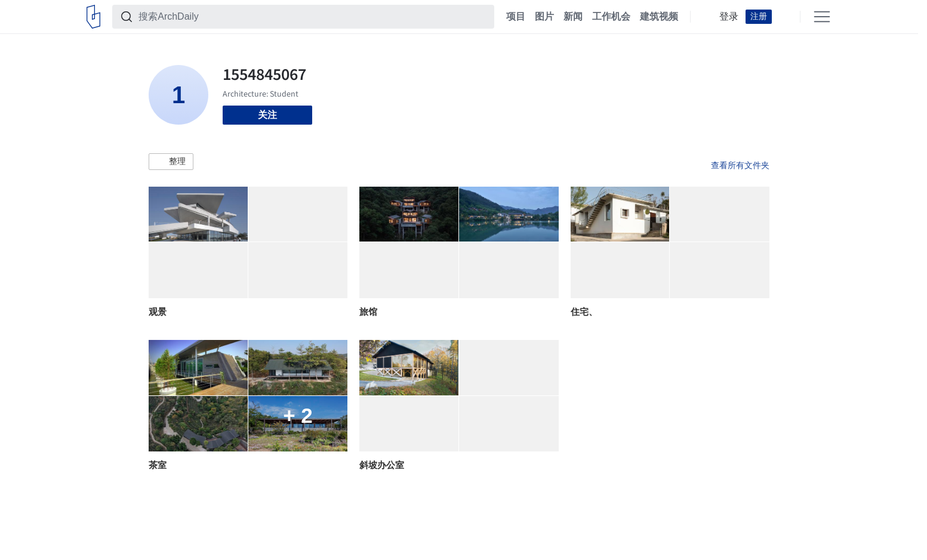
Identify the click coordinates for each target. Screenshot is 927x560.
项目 (516, 17)
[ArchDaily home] (93, 17)
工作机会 (611, 17)
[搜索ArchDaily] (313, 17)
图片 (544, 17)
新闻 (573, 17)
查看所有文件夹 (740, 165)
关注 (267, 115)
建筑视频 (659, 17)
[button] (171, 162)
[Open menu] (822, 17)
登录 (729, 17)
